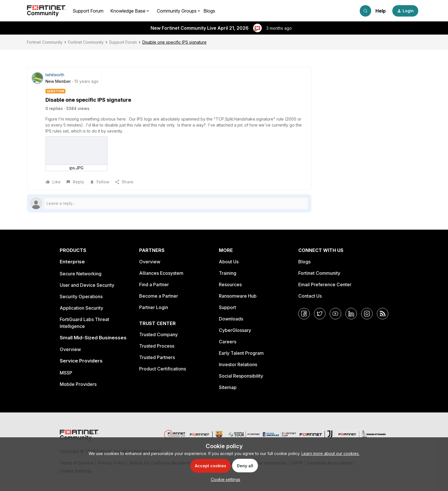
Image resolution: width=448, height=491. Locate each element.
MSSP (66, 373)
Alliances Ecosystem (161, 273)
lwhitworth (55, 75)
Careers (228, 342)
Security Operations (81, 296)
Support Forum (88, 11)
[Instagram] (367, 314)
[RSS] (383, 314)
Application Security (81, 308)
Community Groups (177, 11)
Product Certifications (163, 369)
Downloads (231, 319)
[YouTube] (335, 314)
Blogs (209, 11)
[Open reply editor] (169, 203)
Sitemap (228, 387)
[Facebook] (304, 314)
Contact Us (310, 296)
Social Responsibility (241, 376)
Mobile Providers (78, 384)
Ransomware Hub (238, 296)
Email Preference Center (325, 284)
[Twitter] (320, 314)
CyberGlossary (235, 330)
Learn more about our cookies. (330, 453)
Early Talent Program (241, 353)
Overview (70, 349)
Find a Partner (154, 284)
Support (227, 307)
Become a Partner (159, 296)
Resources (230, 284)
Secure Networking (81, 274)
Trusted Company (158, 334)
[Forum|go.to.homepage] (46, 11)
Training (228, 273)
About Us (229, 262)
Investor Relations (238, 364)
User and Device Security (87, 285)
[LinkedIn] (351, 314)
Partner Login (154, 307)
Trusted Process (157, 346)
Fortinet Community (45, 42)
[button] (405, 11)
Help (381, 11)
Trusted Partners (157, 357)
